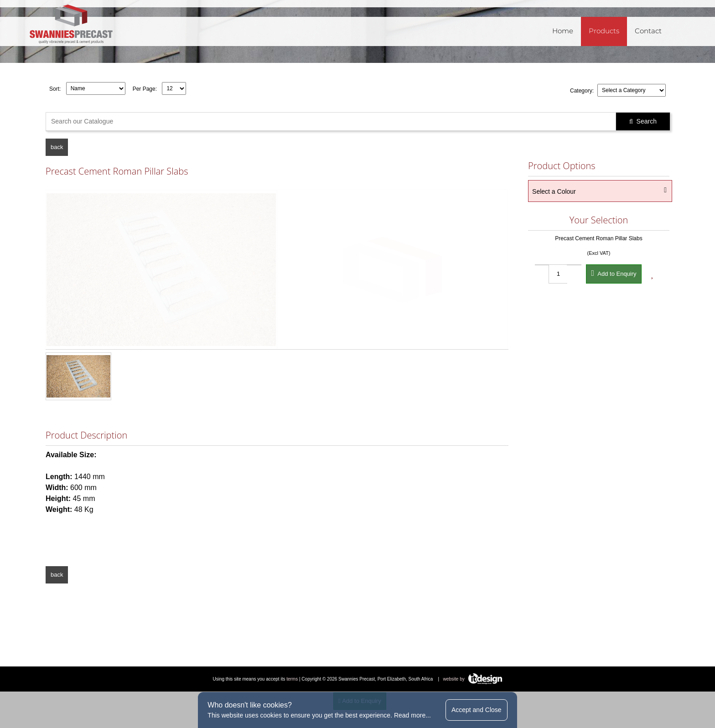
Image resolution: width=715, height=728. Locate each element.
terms (292, 679)
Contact (648, 31)
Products (604, 31)
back (57, 147)
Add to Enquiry (614, 273)
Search (643, 121)
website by (473, 679)
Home (563, 31)
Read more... (412, 715)
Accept (477, 710)
